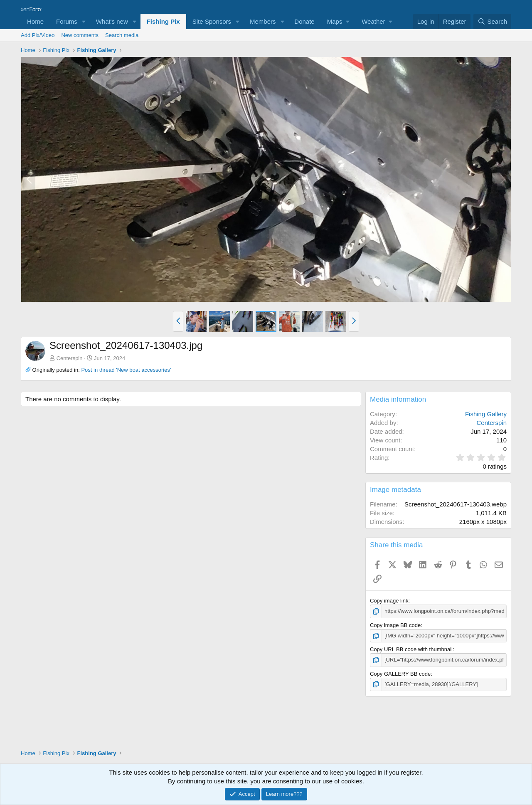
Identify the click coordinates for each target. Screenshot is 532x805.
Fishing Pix (163, 21)
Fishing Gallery (486, 414)
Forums (67, 21)
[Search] (492, 21)
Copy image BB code (395, 625)
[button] (84, 21)
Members (263, 21)
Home (35, 21)
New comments (80, 35)
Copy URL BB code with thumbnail (411, 649)
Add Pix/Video (38, 35)
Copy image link (389, 601)
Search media (122, 35)
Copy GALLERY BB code (400, 673)
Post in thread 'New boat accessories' (126, 370)
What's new (112, 21)
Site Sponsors (212, 21)
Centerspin (70, 358)
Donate (304, 21)
